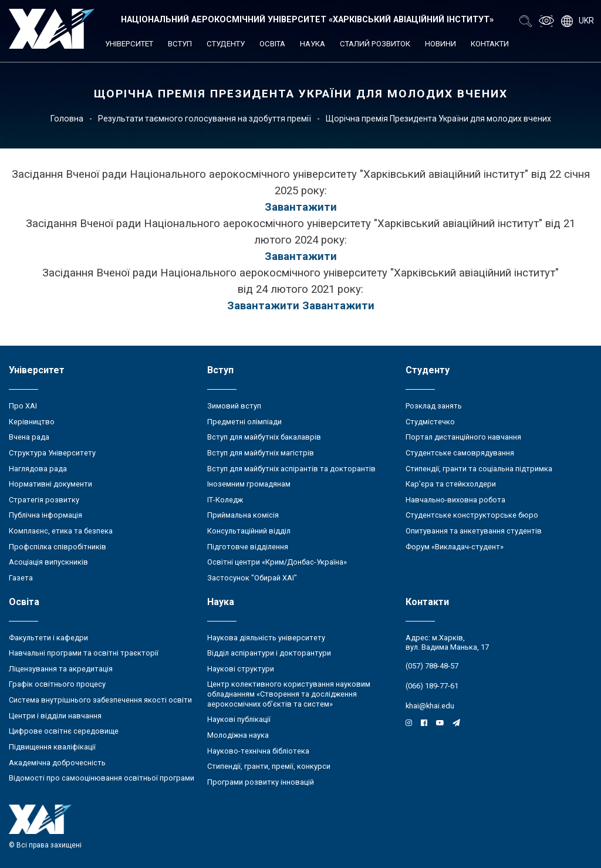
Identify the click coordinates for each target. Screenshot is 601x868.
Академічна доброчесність (57, 763)
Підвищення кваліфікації (52, 747)
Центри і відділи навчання (55, 716)
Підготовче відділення (248, 547)
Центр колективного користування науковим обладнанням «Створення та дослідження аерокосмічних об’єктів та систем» (289, 694)
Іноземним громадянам (249, 484)
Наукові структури (241, 669)
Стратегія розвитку (44, 500)
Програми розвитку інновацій (261, 782)
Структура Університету (52, 453)
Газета (21, 578)
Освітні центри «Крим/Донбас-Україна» (277, 562)
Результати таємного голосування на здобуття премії (205, 119)
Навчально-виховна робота (455, 500)
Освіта (272, 44)
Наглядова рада (38, 469)
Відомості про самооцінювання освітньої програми (102, 778)
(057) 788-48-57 (432, 666)
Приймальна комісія (243, 515)
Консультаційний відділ (249, 531)
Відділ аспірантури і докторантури (269, 653)
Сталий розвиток (375, 44)
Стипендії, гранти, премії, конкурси (269, 766)
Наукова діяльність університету (266, 638)
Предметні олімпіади (244, 422)
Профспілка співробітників (58, 547)
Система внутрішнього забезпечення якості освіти (100, 700)
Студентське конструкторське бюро (472, 515)
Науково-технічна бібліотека (258, 751)
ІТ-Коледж (225, 500)
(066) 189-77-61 (432, 686)
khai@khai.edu (430, 706)
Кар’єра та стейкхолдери (451, 484)
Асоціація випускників (48, 562)
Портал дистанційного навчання (463, 437)
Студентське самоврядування (460, 453)
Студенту (226, 44)
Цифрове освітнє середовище (64, 731)
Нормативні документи (50, 484)
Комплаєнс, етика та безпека (61, 531)
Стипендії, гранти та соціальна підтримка (479, 469)
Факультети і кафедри (48, 638)
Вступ (180, 44)
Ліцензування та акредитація (61, 669)
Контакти (490, 44)
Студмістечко (430, 422)
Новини (440, 44)
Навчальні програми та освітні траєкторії (84, 653)
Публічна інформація (45, 515)
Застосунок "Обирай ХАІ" (252, 578)
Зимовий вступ (234, 406)
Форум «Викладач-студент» (455, 547)
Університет (129, 44)
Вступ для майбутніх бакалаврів (264, 437)
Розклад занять (434, 406)
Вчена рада (29, 437)
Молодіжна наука (238, 735)
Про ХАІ (23, 406)
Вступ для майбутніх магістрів (261, 453)
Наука (313, 44)
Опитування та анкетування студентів (474, 531)
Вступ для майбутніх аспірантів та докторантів (291, 469)
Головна (67, 119)
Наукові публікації (239, 719)
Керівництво (32, 422)
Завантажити (301, 207)
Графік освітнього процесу (57, 684)
